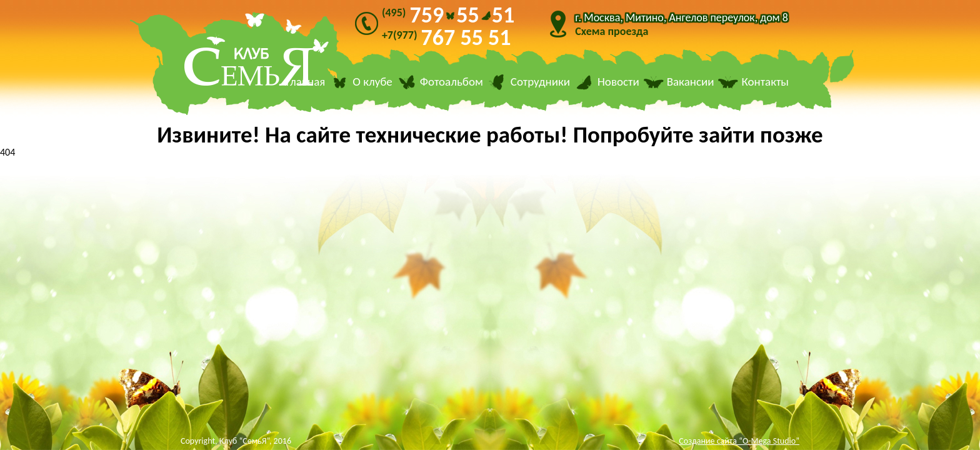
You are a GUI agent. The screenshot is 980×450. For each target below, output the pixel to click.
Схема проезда (612, 32)
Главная (306, 82)
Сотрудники (540, 82)
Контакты (765, 82)
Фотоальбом (452, 82)
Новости (618, 82)
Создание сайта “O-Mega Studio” (739, 441)
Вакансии (691, 82)
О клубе (372, 82)
